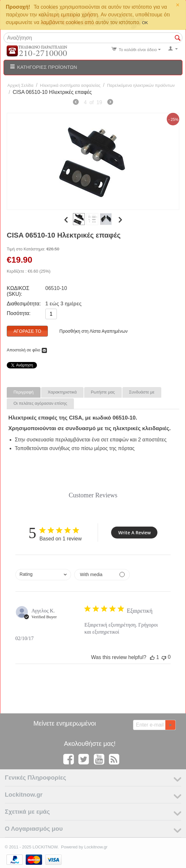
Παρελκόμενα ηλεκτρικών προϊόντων (141, 85)
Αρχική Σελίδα (20, 85)
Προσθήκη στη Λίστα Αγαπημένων (93, 331)
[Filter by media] (102, 575)
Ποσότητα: (19, 313)
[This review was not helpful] (164, 657)
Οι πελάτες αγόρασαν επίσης (40, 403)
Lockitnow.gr (96, 847)
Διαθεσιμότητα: (24, 304)
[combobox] (43, 575)
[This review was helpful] (152, 657)
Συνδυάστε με (142, 392)
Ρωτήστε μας (103, 392)
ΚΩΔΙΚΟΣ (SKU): (18, 291)
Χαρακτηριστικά (62, 392)
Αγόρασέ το (27, 331)
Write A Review (134, 533)
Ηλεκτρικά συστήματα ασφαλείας (70, 85)
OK (145, 23)
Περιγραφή (24, 392)
